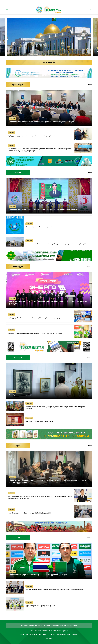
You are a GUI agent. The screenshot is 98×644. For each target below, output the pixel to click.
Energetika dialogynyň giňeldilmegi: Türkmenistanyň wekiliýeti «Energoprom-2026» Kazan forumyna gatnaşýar (50, 303)
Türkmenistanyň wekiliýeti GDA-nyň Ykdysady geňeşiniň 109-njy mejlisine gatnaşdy (39, 122)
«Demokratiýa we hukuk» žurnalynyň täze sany (43, 227)
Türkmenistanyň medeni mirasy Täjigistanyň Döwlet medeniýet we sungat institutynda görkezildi (57, 408)
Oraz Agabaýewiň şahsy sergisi (19, 395)
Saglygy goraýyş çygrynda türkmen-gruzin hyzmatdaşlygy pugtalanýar (34, 136)
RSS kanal (49, 638)
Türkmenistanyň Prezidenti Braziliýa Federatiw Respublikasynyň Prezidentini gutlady (44, 51)
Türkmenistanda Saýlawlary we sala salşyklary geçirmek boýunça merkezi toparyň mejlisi (58, 244)
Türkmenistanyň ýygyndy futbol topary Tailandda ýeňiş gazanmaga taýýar (36, 575)
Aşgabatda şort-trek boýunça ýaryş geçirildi (42, 606)
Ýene (88, 86)
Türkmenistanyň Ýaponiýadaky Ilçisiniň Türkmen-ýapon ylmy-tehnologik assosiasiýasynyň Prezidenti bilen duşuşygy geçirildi (50, 481)
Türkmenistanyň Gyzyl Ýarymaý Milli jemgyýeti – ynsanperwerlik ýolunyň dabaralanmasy (41, 209)
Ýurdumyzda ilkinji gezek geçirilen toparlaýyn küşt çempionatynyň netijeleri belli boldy (57, 590)
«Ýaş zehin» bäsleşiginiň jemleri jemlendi (41, 421)
